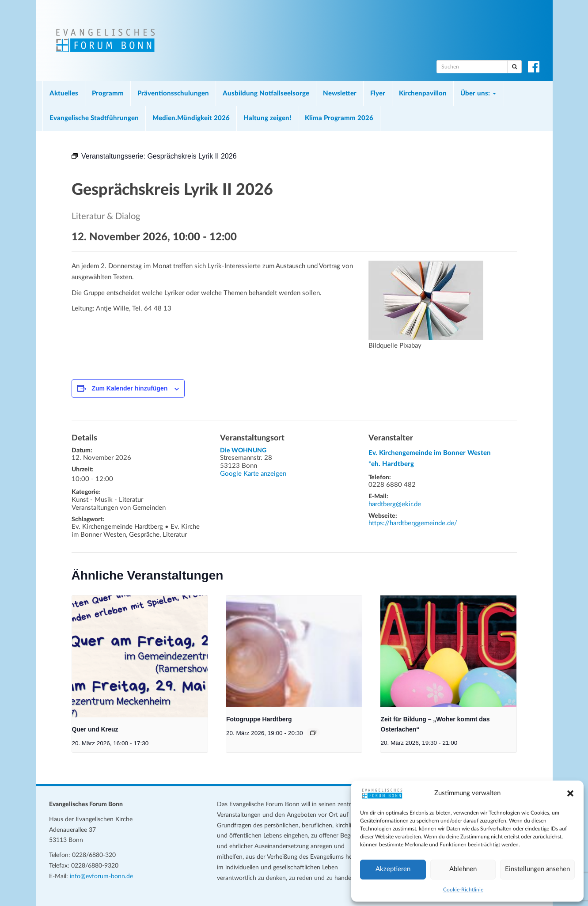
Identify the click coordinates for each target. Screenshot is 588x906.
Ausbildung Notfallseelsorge (266, 93)
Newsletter (340, 93)
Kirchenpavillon (423, 93)
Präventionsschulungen (173, 93)
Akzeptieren (393, 869)
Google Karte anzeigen (253, 474)
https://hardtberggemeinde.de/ (413, 523)
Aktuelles (64, 93)
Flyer (378, 93)
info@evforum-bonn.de (101, 876)
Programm (108, 93)
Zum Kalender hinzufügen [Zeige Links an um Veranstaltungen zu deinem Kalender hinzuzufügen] (129, 388)
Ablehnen (463, 869)
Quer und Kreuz (95, 729)
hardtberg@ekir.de (395, 504)
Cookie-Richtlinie (463, 890)
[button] (570, 793)
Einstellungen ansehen (537, 869)
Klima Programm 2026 (339, 118)
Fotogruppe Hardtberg (259, 719)
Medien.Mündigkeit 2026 (191, 118)
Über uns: (478, 93)
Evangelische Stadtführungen (94, 118)
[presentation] (140, 656)
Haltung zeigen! (267, 118)
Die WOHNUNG (243, 451)
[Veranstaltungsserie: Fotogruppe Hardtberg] (313, 732)
